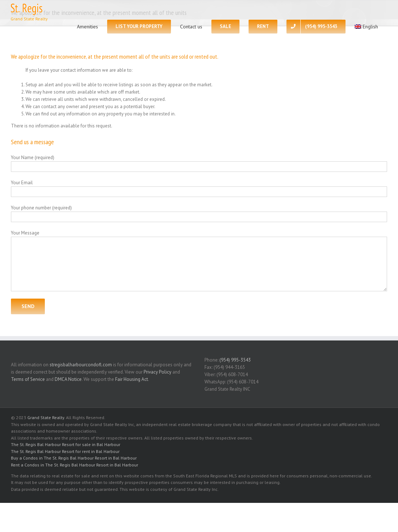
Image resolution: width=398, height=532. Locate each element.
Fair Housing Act (132, 379)
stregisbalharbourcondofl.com (81, 365)
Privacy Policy (157, 372)
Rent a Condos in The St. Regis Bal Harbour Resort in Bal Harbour (75, 465)
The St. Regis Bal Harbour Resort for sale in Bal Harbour (66, 444)
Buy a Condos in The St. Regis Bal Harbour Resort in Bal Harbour (74, 458)
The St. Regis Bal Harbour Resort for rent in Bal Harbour (65, 451)
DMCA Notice (68, 379)
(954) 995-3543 (235, 360)
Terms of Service (28, 379)
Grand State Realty (46, 417)
